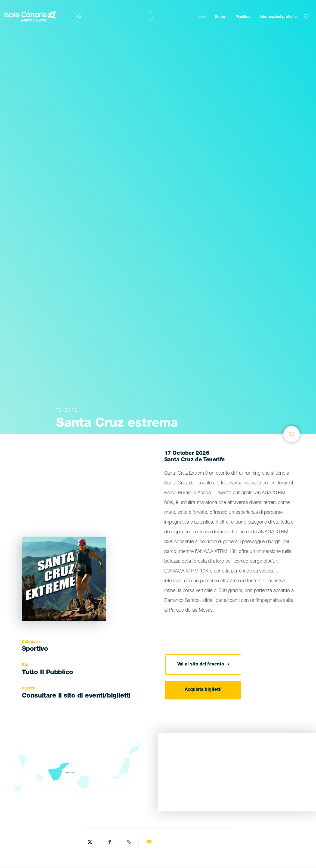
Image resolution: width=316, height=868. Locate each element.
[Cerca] (113, 16)
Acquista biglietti (203, 690)
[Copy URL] (129, 843)
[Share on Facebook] (110, 843)
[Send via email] (149, 843)
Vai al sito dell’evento (203, 665)
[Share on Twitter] (90, 843)
